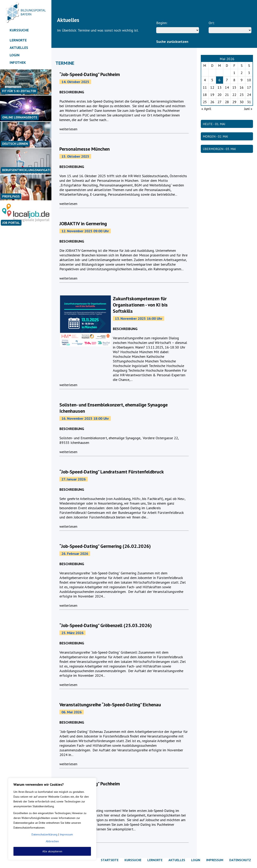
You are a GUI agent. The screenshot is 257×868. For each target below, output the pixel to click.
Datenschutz (240, 860)
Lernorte (18, 40)
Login (15, 55)
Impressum (66, 834)
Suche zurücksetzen (172, 42)
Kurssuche (19, 30)
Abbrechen (52, 841)
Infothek (18, 62)
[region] (52, 819)
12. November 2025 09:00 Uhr (85, 231)
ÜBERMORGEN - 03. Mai (219, 149)
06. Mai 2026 (72, 712)
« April (206, 109)
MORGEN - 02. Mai (215, 136)
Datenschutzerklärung (44, 834)
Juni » (248, 109)
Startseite (110, 860)
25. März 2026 (72, 633)
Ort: (212, 23)
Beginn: (162, 23)
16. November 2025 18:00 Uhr (85, 418)
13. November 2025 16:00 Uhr (139, 318)
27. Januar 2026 (74, 479)
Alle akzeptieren (52, 851)
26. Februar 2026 (75, 554)
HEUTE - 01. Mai (214, 124)
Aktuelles (19, 48)
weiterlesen (68, 129)
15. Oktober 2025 (75, 156)
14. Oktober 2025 (75, 82)
